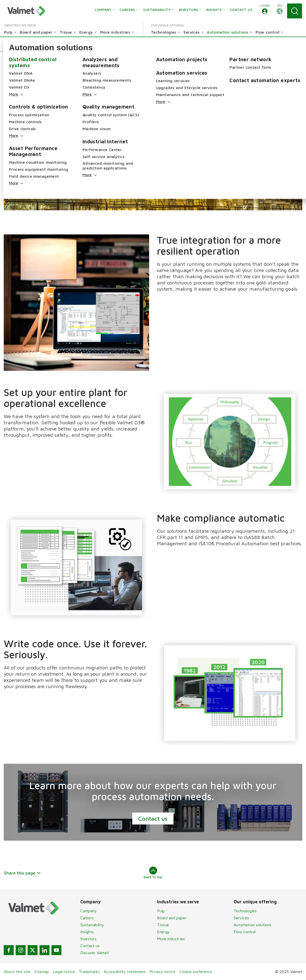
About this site (17, 972)
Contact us (153, 818)
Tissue (163, 925)
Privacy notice (163, 972)
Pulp (161, 911)
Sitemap (42, 972)
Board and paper (172, 918)
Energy (163, 932)
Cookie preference (196, 972)
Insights (87, 932)
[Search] (295, 11)
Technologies (245, 911)
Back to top (153, 873)
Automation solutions (253, 925)
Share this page (22, 873)
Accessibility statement (125, 972)
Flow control (245, 932)
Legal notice (64, 972)
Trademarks (89, 972)
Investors (88, 939)
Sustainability (92, 925)
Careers (87, 918)
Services (241, 918)
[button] (265, 11)
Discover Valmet (95, 953)
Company (88, 911)
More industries (171, 939)
